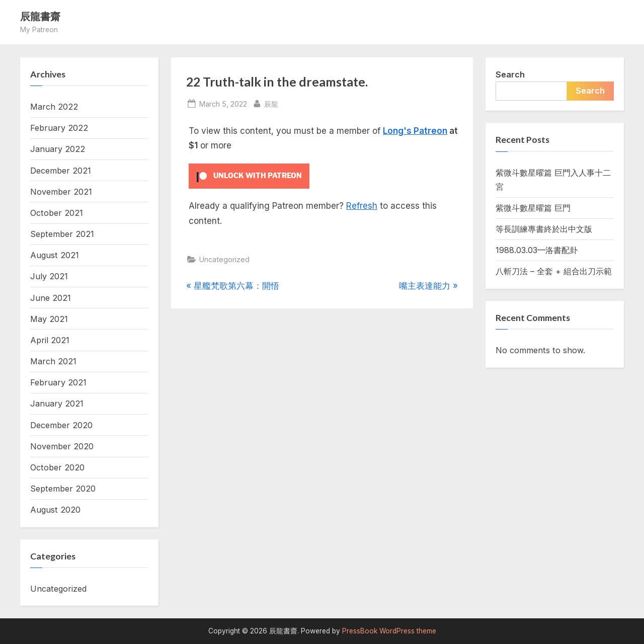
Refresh (362, 206)
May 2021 (49, 319)
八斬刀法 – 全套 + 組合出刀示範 (554, 271)
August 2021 (55, 255)
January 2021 (57, 404)
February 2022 (59, 128)
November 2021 (61, 192)
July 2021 (49, 276)
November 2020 (62, 446)
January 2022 (58, 149)
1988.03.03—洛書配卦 (537, 250)
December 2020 (61, 425)
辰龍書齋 (40, 16)
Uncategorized (224, 259)
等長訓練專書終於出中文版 (544, 229)
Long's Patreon (415, 131)
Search (510, 74)
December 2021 (61, 171)
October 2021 (57, 213)
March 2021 (53, 361)
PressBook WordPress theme (389, 631)
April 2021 (50, 340)
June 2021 (51, 298)
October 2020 (57, 467)
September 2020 (63, 489)
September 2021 (62, 234)
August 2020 (55, 510)
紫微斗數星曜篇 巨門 (533, 208)
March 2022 (54, 107)
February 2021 (58, 382)
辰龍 (271, 103)
